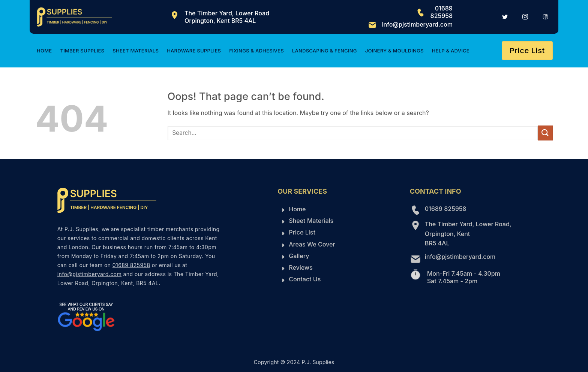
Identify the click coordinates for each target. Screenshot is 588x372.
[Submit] (545, 133)
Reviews (301, 267)
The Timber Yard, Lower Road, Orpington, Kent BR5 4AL (468, 234)
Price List (302, 232)
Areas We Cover (312, 244)
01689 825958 (442, 12)
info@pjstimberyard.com (417, 24)
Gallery (299, 256)
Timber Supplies (82, 51)
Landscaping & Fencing (325, 51)
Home (44, 51)
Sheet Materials (136, 51)
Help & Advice (451, 51)
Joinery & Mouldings (394, 51)
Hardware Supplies (194, 51)
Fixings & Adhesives (256, 51)
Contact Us (305, 279)
